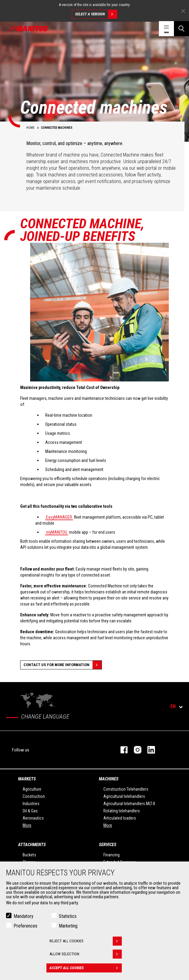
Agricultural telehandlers (124, 796)
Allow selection (86, 954)
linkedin (148, 750)
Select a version (96, 14)
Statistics (68, 916)
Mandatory (24, 916)
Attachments (32, 845)
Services (108, 845)
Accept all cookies (86, 968)
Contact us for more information (63, 665)
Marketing (68, 926)
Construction (34, 796)
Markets (27, 779)
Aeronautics (33, 818)
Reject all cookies (86, 941)
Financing (112, 855)
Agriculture (32, 789)
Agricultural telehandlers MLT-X (129, 804)
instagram (135, 750)
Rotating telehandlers (122, 811)
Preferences (25, 926)
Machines (109, 779)
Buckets (29, 855)
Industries (31, 804)
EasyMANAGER (59, 517)
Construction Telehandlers (126, 789)
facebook (121, 750)
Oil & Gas (30, 811)
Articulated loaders (120, 818)
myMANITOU (57, 532)
